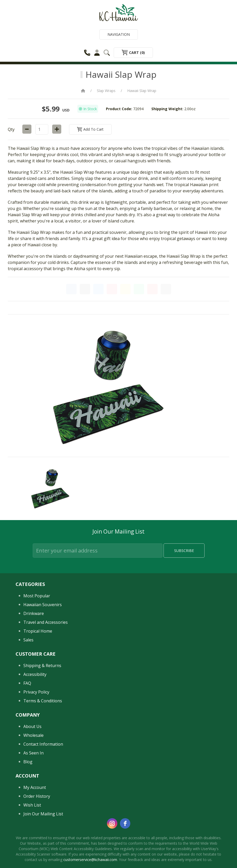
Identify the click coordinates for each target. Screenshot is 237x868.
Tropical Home (38, 631)
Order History (37, 796)
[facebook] (125, 823)
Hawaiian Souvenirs (43, 605)
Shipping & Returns (42, 666)
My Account (35, 787)
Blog (28, 762)
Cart (133, 52)
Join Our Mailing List (43, 814)
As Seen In (33, 753)
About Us (32, 726)
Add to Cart (90, 129)
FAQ (27, 683)
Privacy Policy (36, 692)
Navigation (119, 34)
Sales (28, 640)
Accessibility (35, 674)
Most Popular (37, 596)
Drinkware (34, 613)
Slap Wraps (106, 91)
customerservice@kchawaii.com (90, 860)
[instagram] (112, 823)
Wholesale (33, 735)
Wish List (32, 805)
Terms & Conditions (43, 701)
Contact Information (43, 744)
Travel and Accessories (46, 622)
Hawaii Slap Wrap (142, 91)
